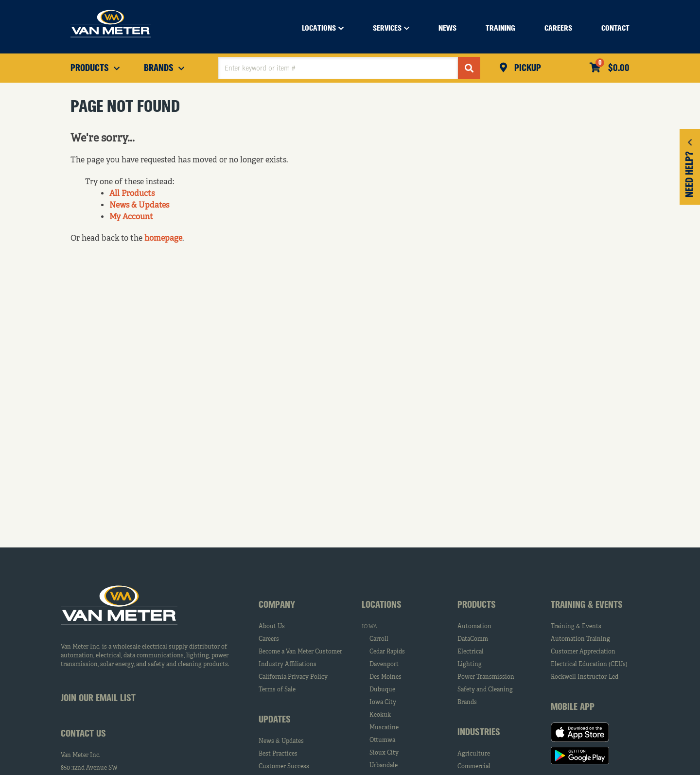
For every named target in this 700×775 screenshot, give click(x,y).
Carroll (379, 639)
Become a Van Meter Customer (300, 652)
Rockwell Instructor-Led (585, 677)
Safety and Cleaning (485, 690)
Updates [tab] (275, 720)
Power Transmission (486, 677)
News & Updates (139, 206)
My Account (131, 217)
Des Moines (385, 677)
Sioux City (384, 753)
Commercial (474, 767)
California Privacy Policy (293, 677)
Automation (474, 627)
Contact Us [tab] (83, 734)
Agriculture (474, 754)
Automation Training (580, 639)
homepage (163, 239)
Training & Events (576, 627)
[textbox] (338, 68)
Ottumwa (382, 740)
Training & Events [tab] (587, 605)
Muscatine (384, 728)
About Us (272, 627)
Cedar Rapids (387, 652)
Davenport (384, 665)
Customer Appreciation (583, 652)
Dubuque (382, 690)
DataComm (473, 639)
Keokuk (380, 715)
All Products (132, 194)
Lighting (470, 665)
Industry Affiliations (288, 665)
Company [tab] (277, 605)
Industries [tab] (479, 733)
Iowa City (383, 703)
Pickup (526, 69)
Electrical (471, 652)
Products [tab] (477, 605)
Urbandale (384, 766)
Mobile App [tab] (573, 707)
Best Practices (278, 754)
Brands (467, 703)
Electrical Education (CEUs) (589, 665)
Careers (269, 639)
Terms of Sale (277, 690)
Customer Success (284, 767)
